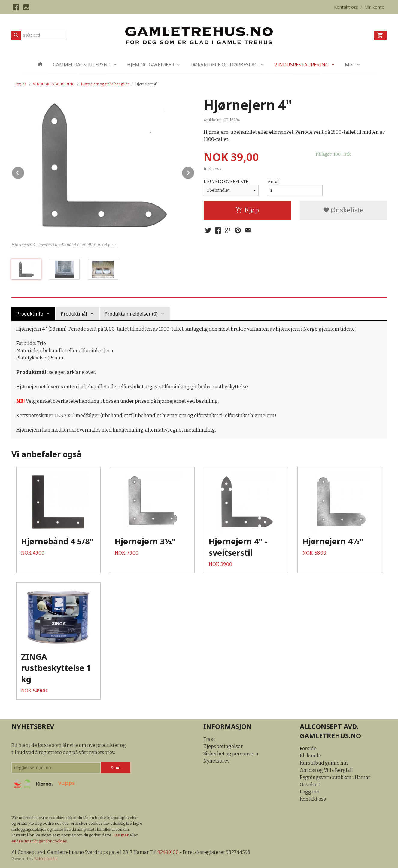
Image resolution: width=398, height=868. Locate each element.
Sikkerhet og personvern (231, 754)
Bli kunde (310, 756)
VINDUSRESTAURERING (301, 65)
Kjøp (247, 210)
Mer (349, 65)
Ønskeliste (343, 210)
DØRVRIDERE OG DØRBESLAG (224, 65)
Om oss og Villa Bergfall (326, 770)
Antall (274, 182)
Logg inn (310, 792)
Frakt (209, 739)
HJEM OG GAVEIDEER (151, 65)
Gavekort (310, 785)
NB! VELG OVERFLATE (226, 182)
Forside (21, 84)
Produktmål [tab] (74, 314)
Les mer (121, 835)
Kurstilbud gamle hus (324, 763)
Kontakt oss (313, 799)
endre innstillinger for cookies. (40, 841)
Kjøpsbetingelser (223, 746)
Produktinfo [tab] (30, 314)
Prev (24, 172)
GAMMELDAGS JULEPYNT (82, 65)
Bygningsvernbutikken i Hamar (335, 777)
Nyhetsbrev (216, 761)
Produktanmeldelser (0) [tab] (131, 314)
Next (194, 172)
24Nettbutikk (46, 859)
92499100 (168, 852)
